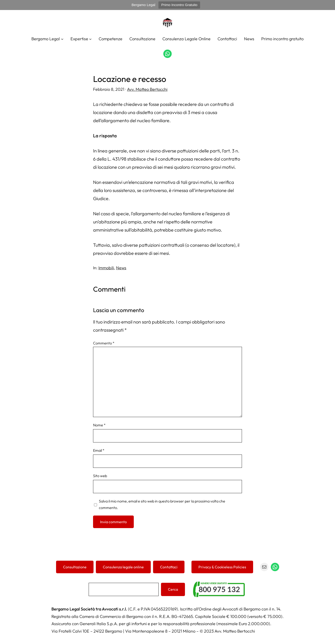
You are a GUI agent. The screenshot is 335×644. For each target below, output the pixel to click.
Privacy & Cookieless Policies (222, 567)
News (121, 268)
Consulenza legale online (123, 567)
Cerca (173, 589)
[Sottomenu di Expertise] (90, 39)
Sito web (100, 476)
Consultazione (75, 567)
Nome (99, 425)
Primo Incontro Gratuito (179, 5)
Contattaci (169, 567)
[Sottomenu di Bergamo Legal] (62, 39)
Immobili (106, 268)
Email (99, 450)
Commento (104, 343)
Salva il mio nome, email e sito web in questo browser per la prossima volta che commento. (162, 504)
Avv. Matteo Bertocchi (147, 89)
